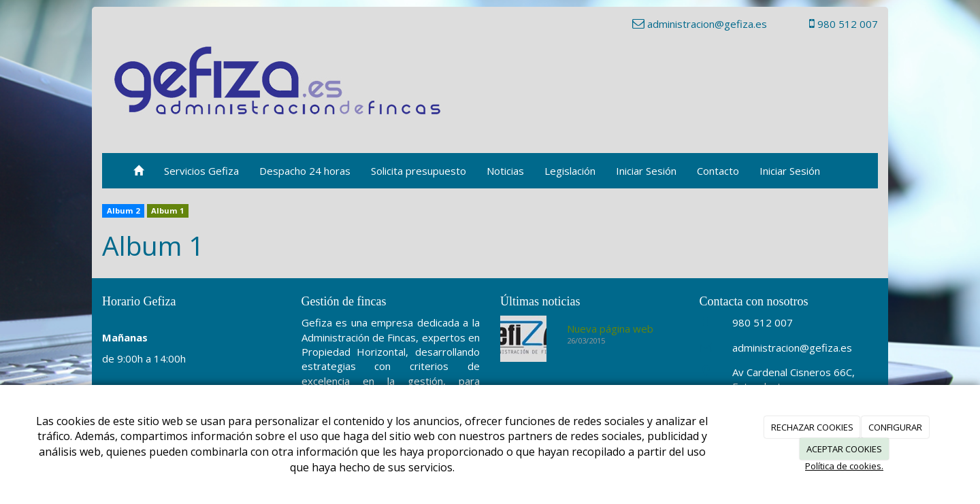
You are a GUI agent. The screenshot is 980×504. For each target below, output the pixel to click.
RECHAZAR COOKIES (812, 427)
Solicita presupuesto (419, 171)
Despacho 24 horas (305, 171)
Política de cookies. (844, 466)
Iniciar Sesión (646, 171)
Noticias (505, 171)
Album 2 (123, 211)
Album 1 (167, 211)
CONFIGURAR (895, 427)
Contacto (718, 171)
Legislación (570, 171)
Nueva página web (610, 329)
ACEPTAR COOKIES (844, 449)
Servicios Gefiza (201, 171)
